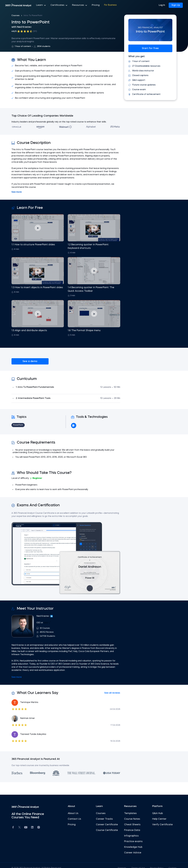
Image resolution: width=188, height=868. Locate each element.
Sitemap (115, 863)
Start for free (146, 48)
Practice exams (131, 836)
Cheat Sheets (130, 819)
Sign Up (176, 5)
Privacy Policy (150, 863)
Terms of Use (131, 863)
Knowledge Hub (131, 842)
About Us (75, 808)
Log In (162, 5)
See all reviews (110, 688)
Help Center (155, 814)
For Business (105, 5)
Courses (22, 16)
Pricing (91, 5)
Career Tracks (104, 814)
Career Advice (131, 847)
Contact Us (77, 814)
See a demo (31, 361)
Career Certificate (107, 819)
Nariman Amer (34, 713)
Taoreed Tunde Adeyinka (39, 729)
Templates (128, 808)
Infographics (129, 830)
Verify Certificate (158, 819)
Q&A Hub (153, 808)
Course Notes (130, 814)
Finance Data (130, 825)
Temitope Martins (35, 697)
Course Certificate (107, 825)
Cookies (166, 863)
